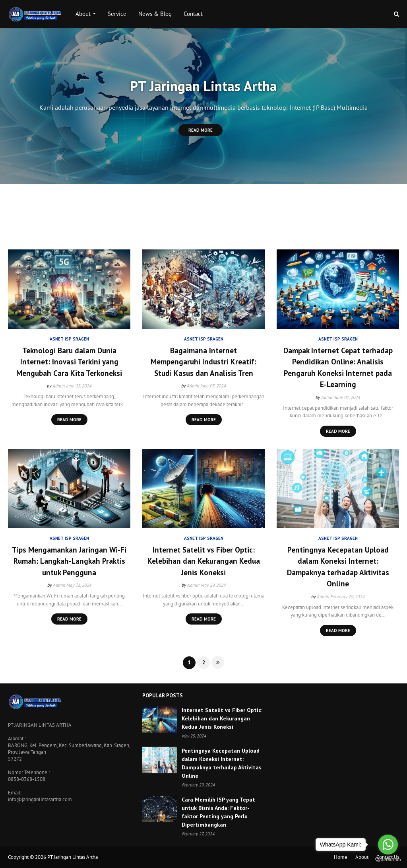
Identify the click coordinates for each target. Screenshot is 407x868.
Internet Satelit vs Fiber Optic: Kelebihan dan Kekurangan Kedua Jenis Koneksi (204, 561)
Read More (201, 130)
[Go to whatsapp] (388, 845)
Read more (69, 420)
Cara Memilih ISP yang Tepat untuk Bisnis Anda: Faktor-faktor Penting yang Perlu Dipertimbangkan (218, 812)
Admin (59, 386)
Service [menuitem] (117, 14)
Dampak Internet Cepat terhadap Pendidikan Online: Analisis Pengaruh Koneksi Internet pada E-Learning (338, 368)
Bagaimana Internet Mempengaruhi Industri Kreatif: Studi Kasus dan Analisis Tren (203, 362)
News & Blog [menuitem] (155, 14)
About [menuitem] (83, 14)
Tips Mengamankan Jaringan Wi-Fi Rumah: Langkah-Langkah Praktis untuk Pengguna (69, 561)
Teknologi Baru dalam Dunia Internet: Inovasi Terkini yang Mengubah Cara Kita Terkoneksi (69, 362)
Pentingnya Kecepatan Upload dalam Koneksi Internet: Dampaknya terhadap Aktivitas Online (338, 567)
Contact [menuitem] (193, 14)
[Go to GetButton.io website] (388, 860)
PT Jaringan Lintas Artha (73, 857)
